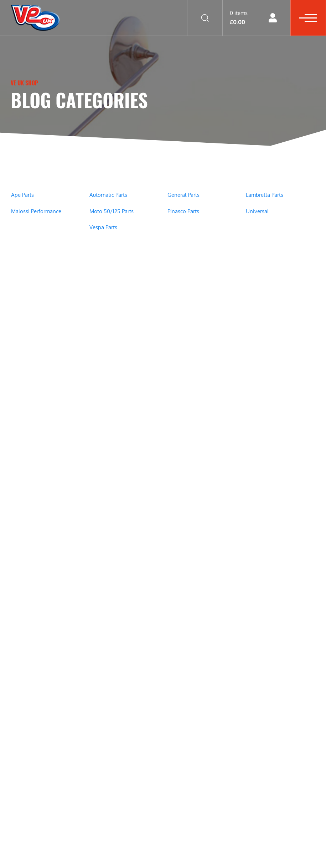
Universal (257, 211)
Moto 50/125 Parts (112, 211)
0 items (239, 18)
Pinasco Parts (183, 211)
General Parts (183, 195)
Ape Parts (22, 195)
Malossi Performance (36, 211)
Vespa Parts (103, 227)
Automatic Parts (108, 195)
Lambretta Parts (265, 195)
